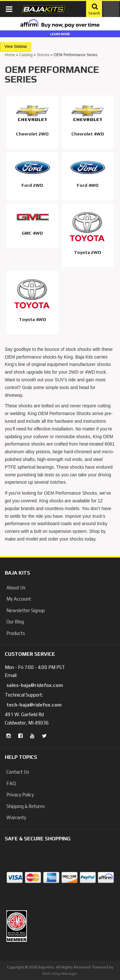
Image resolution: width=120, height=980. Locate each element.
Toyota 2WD (88, 252)
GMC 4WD (32, 233)
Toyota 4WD (32, 319)
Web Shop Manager (60, 974)
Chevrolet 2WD (32, 134)
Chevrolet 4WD (88, 134)
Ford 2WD (32, 185)
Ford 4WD (88, 185)
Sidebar (20, 47)
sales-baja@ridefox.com (35, 685)
